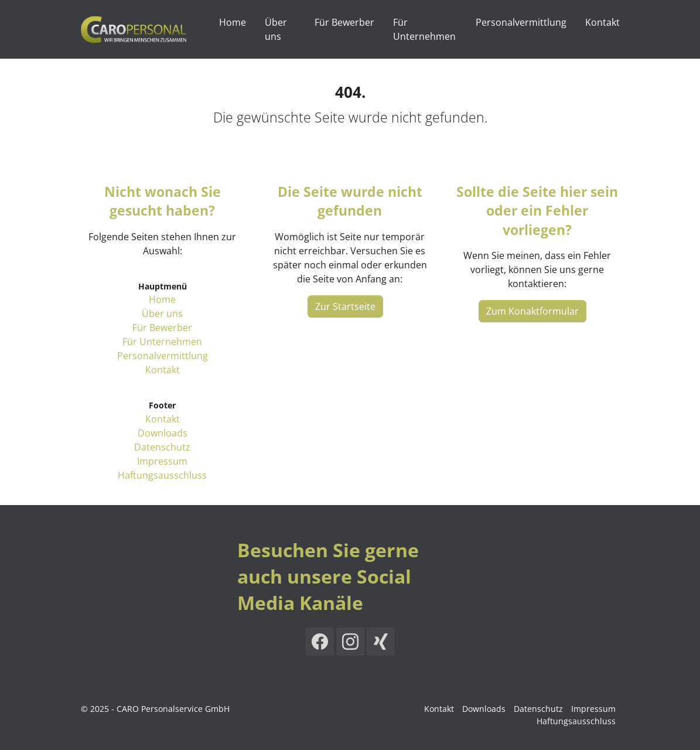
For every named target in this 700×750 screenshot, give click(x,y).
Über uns (162, 313)
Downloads (163, 433)
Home (162, 299)
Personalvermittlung (163, 356)
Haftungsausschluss (162, 475)
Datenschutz (162, 447)
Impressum (162, 461)
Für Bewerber (162, 328)
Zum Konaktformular (532, 311)
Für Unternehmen (162, 342)
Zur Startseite (345, 306)
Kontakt (163, 370)
